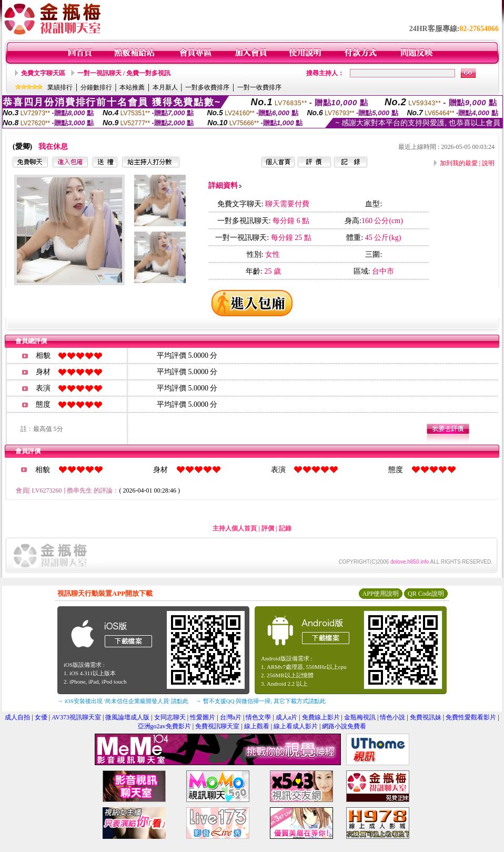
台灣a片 (231, 717)
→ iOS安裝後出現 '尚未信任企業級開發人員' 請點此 (123, 701)
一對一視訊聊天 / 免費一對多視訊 (124, 73)
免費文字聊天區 (43, 73)
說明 (488, 163)
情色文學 (258, 717)
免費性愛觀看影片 (471, 717)
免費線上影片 (321, 717)
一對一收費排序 (259, 87)
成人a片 (286, 717)
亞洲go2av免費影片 (164, 726)
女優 (41, 717)
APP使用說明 (380, 594)
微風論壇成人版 (127, 717)
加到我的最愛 (459, 163)
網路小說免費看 (344, 726)
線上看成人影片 (296, 726)
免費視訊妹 (426, 717)
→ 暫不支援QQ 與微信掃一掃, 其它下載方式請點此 (261, 701)
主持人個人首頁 (235, 528)
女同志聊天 (170, 717)
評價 (268, 528)
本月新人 (165, 87)
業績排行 (60, 87)
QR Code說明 (426, 594)
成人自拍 (17, 717)
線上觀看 (257, 726)
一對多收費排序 (207, 87)
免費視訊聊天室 (217, 726)
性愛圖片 (203, 717)
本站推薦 (132, 87)
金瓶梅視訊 (360, 717)
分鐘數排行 (96, 87)
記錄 (285, 528)
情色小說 (392, 717)
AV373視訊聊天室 (76, 717)
